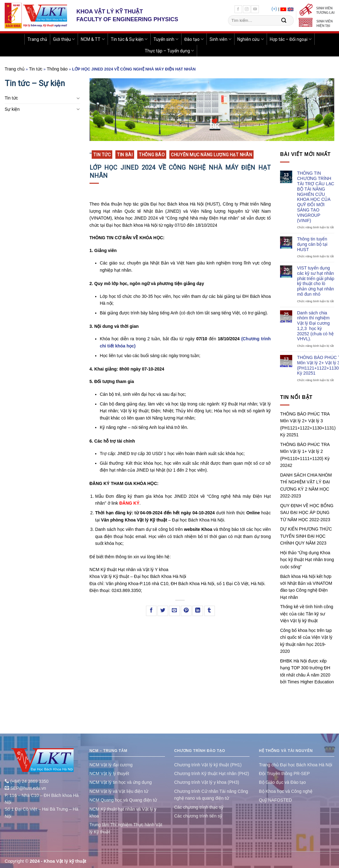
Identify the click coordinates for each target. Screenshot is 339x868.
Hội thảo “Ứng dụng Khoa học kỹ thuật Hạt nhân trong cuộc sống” (307, 560)
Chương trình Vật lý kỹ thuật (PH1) (208, 765)
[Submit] (284, 21)
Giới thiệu (64, 39)
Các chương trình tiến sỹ (198, 816)
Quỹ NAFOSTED (275, 800)
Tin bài (125, 155)
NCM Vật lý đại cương (111, 765)
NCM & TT (93, 39)
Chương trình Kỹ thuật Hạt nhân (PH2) (212, 773)
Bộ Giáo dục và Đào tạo (282, 782)
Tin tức (36, 69)
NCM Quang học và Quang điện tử (123, 800)
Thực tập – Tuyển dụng (169, 51)
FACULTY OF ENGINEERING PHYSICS (127, 19)
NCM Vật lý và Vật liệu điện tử (119, 791)
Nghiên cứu (250, 39)
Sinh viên (220, 39)
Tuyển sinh (166, 39)
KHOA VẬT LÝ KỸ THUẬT (110, 12)
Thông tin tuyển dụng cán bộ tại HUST (312, 244)
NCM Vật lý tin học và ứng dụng (121, 782)
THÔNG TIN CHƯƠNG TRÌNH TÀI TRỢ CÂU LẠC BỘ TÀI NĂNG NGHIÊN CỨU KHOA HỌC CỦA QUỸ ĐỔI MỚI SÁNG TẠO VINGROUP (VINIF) (315, 197)
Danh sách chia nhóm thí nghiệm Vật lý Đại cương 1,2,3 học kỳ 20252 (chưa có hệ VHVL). (315, 326)
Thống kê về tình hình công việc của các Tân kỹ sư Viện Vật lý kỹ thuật (307, 614)
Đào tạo (194, 39)
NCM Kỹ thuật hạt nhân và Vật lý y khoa (123, 812)
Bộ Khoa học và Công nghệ (286, 791)
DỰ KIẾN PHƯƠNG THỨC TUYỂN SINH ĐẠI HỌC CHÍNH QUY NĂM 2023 (306, 536)
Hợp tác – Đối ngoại (291, 39)
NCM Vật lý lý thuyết (109, 773)
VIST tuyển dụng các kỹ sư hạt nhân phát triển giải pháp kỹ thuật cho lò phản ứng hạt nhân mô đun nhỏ (316, 281)
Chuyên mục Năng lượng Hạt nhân (211, 155)
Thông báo (57, 69)
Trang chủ (37, 39)
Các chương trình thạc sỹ (199, 807)
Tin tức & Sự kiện (129, 39)
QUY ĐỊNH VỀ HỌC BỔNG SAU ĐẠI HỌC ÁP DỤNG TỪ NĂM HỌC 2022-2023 (307, 513)
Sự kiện (12, 109)
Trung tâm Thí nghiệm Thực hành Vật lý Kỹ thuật (126, 828)
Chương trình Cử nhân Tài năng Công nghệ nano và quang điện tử (211, 795)
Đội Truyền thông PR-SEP (284, 773)
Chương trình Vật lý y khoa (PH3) (207, 782)
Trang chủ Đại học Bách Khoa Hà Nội (295, 765)
